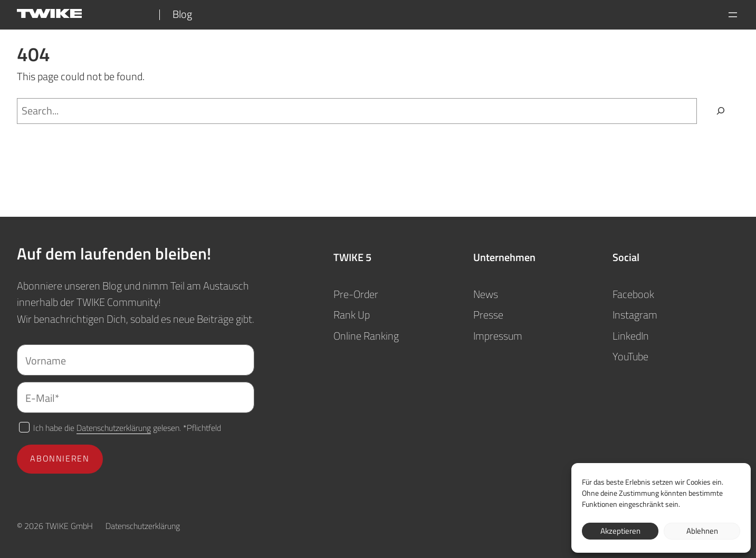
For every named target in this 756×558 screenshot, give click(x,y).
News (486, 294)
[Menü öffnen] (733, 15)
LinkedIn (631, 336)
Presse (488, 315)
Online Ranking (366, 336)
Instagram (635, 315)
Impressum (498, 336)
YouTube (630, 357)
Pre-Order (356, 294)
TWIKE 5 (352, 257)
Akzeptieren (620, 531)
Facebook (633, 294)
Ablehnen (702, 531)
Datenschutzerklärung (114, 427)
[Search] (721, 111)
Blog (182, 14)
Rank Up (352, 315)
